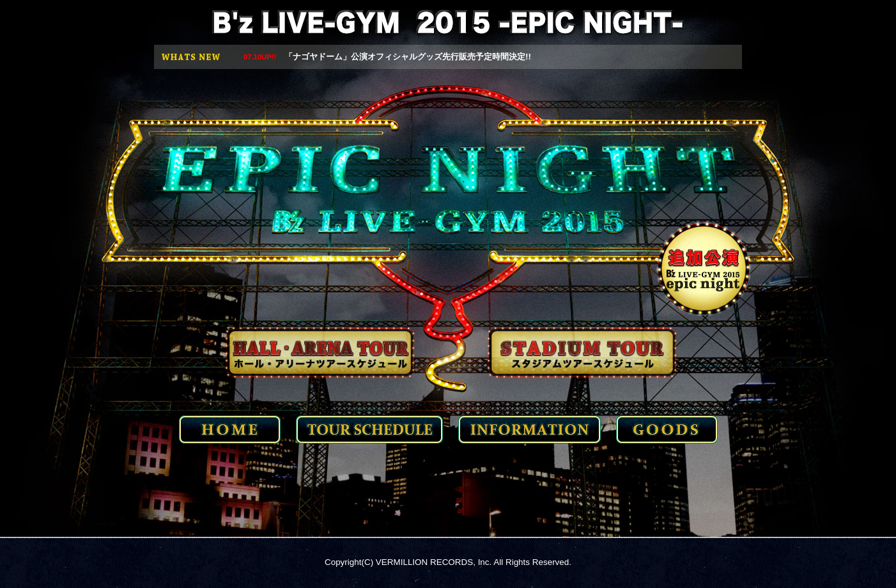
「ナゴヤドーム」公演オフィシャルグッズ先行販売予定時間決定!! (387, 57)
